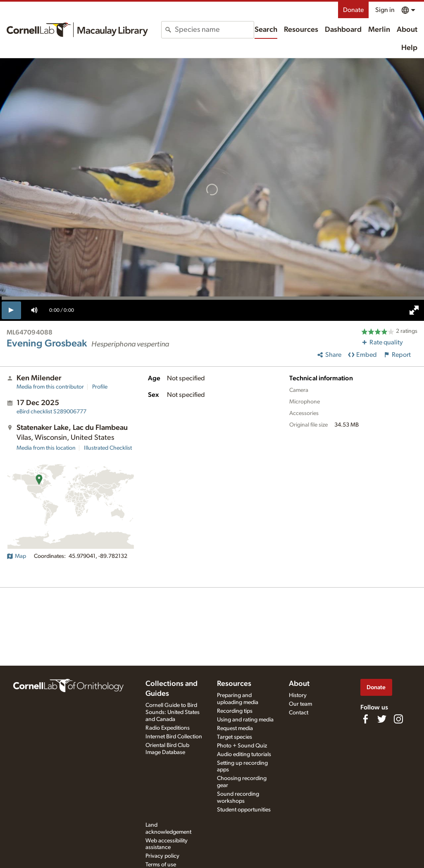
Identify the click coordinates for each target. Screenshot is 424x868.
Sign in (385, 10)
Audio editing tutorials (244, 754)
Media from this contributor (50, 387)
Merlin (379, 30)
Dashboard (343, 30)
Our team (300, 704)
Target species (235, 737)
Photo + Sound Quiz (242, 746)
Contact (299, 713)
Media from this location (46, 448)
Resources (301, 30)
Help (409, 48)
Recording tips (235, 711)
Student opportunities (244, 810)
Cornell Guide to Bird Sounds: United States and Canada (173, 712)
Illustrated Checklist (108, 448)
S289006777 (51, 412)
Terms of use (161, 865)
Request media (235, 728)
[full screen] (414, 310)
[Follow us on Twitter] (382, 719)
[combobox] (214, 30)
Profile (100, 387)
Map (16, 556)
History (298, 695)
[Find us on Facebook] (365, 719)
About (407, 30)
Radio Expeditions (168, 728)
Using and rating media (245, 720)
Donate (353, 10)
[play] (11, 310)
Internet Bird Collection (174, 737)
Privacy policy (162, 856)
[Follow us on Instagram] (398, 719)
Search (266, 30)
